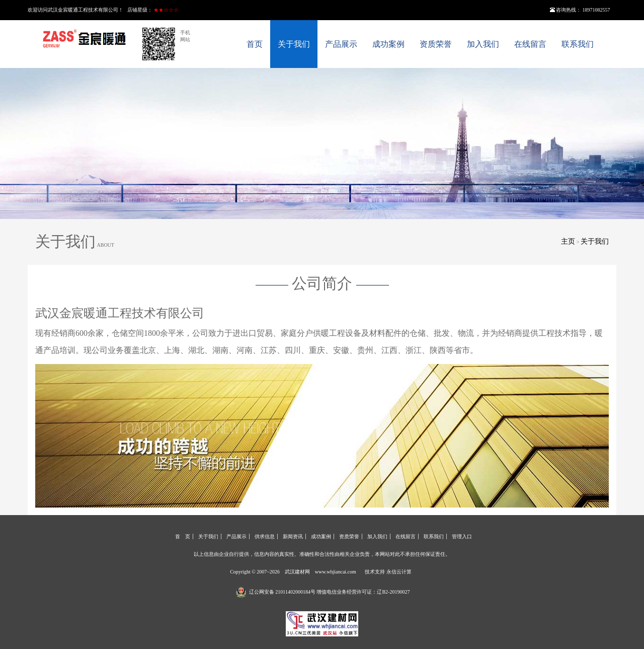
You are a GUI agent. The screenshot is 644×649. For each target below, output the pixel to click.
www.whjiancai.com (336, 572)
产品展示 (341, 44)
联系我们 (578, 44)
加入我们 (483, 44)
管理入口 (462, 536)
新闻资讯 (293, 536)
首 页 (183, 536)
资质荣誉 (436, 44)
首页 (255, 44)
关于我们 (294, 44)
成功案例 (388, 44)
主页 (568, 241)
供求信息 (265, 536)
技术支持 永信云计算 (388, 572)
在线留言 (530, 44)
